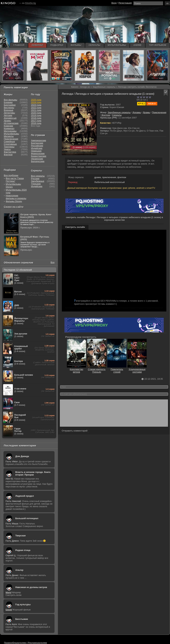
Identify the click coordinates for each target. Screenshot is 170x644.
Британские (37, 143)
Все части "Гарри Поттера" (15, 180)
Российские (37, 146)
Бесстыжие (22, 619)
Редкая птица (23, 550)
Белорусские (38, 161)
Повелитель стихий (117, 369)
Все (53, 262)
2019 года (36, 115)
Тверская (20, 536)
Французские (38, 153)
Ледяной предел (25, 496)
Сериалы (117, 115)
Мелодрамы (10, 131)
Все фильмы (11, 100)
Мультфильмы (11, 134)
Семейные (9, 141)
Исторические (11, 123)
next (166, 65)
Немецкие (36, 151)
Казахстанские (39, 156)
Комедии (8, 126)
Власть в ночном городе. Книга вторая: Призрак (33, 473)
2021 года (36, 110)
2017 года (36, 121)
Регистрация (125, 3)
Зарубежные (38, 181)
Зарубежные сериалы (119, 112)
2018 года (36, 118)
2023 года (36, 105)
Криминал (9, 128)
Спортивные (10, 144)
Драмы (146, 112)
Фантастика (10, 152)
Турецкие (36, 184)
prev (4, 65)
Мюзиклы (9, 136)
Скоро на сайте (14, 207)
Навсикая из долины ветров (31, 587)
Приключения (159, 112)
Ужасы (7, 149)
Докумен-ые (10, 118)
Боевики (8, 102)
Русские (35, 179)
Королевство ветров (76, 369)
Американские (38, 140)
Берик (9, 610)
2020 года (36, 113)
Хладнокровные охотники (137, 369)
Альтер (19, 570)
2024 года (36, 102)
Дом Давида (22, 456)
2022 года (36, 108)
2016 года (36, 123)
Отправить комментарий (75, 436)
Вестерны (9, 108)
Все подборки (11, 175)
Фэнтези (106, 115)
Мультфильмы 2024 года (16, 191)
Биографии (10, 105)
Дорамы (137, 112)
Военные (9, 110)
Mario (8, 592)
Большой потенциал (27, 518)
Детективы (9, 113)
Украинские (37, 159)
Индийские (37, 148)
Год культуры (23, 604)
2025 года (36, 100)
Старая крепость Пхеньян (97, 369)
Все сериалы (38, 176)
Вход (114, 3)
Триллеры (9, 147)
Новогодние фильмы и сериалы (16, 197)
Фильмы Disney (14, 201)
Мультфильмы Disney (13, 185)
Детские (8, 115)
